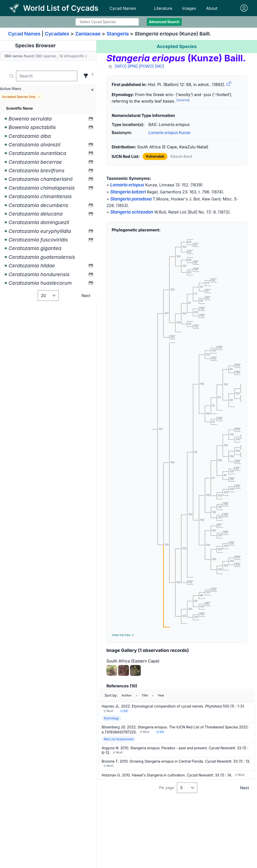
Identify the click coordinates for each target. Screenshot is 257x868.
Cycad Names (123, 8)
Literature (163, 8)
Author (127, 695)
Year (161, 695)
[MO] (159, 66)
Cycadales (57, 34)
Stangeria (118, 34)
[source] (183, 100)
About (212, 8)
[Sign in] (244, 8)
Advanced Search (164, 22)
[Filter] (86, 76)
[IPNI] (133, 66)
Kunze (169, 133)
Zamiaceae (88, 34)
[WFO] (121, 66)
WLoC (109, 711)
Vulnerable (155, 156)
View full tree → (123, 635)
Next (86, 296)
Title (145, 695)
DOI (124, 711)
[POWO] (146, 66)
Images (189, 8)
